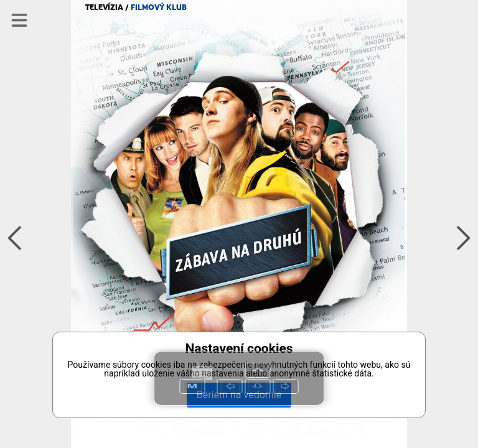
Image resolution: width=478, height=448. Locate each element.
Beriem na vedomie (239, 395)
